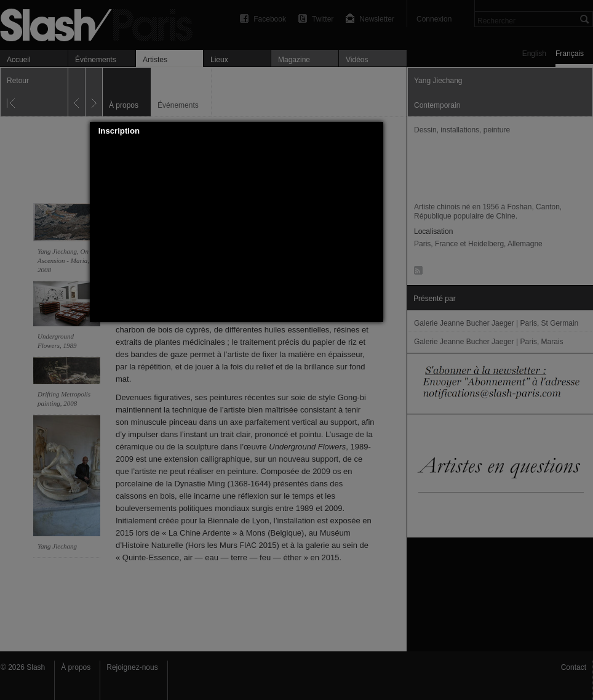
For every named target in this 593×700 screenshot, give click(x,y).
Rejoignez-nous (132, 667)
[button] (374, 131)
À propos (76, 667)
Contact (574, 667)
